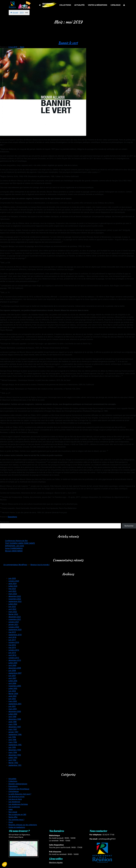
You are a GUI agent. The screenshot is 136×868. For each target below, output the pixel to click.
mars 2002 (13, 701)
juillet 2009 (13, 663)
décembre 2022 (15, 596)
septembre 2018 (15, 635)
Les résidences (14, 802)
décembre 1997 (15, 727)
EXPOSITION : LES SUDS (15, 546)
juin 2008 (12, 671)
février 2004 (13, 694)
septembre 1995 (15, 745)
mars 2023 (13, 594)
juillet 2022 (13, 604)
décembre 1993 (15, 755)
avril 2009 (12, 665)
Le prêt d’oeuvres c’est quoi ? (20, 794)
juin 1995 (12, 747)
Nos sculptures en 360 (17, 814)
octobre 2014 (14, 650)
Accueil (14, 13)
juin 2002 (12, 699)
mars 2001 (13, 709)
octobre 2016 (14, 642)
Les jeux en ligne (15, 799)
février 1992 (13, 763)
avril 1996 (12, 740)
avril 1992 (12, 760)
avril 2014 (12, 655)
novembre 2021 (15, 619)
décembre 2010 (15, 660)
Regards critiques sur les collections (23, 825)
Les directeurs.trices (16, 797)
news (11, 809)
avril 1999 (12, 717)
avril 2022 (12, 609)
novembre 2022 (15, 599)
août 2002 (12, 696)
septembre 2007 (15, 673)
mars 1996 (13, 742)
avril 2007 (12, 678)
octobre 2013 (14, 658)
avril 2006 (12, 683)
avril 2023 (12, 591)
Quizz (11, 822)
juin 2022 (12, 607)
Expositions (12, 517)
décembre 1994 (15, 750)
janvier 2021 (13, 624)
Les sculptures (14, 807)
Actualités (12, 779)
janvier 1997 (13, 732)
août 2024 (12, 584)
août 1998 (12, 722)
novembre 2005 (15, 686)
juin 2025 (12, 578)
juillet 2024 (13, 586)
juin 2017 (12, 640)
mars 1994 (13, 752)
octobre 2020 (14, 627)
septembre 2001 (15, 704)
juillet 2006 (13, 681)
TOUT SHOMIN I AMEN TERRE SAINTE (20, 543)
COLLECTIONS (65, 5)
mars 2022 (13, 612)
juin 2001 (12, 706)
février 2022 (13, 614)
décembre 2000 (15, 711)
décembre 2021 (15, 617)
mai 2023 (12, 589)
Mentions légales (56, 862)
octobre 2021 (14, 622)
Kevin (22, 47)
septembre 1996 (15, 734)
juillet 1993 (13, 758)
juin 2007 (12, 676)
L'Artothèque (14, 791)
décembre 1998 (15, 719)
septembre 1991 (15, 765)
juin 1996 (12, 737)
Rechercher (5, 522)
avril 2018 (12, 637)
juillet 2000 (13, 714)
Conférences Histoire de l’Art (16, 541)
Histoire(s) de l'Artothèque (19, 789)
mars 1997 (13, 729)
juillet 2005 (13, 688)
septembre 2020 (15, 630)
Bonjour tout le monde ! (40, 565)
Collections (13, 781)
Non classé (13, 812)
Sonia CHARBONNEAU (14, 548)
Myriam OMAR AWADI (14, 551)
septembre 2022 (15, 601)
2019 (22, 13)
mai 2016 (12, 645)
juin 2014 (12, 653)
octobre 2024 (14, 581)
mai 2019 (12, 632)
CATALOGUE (116, 5)
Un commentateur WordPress (15, 565)
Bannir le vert (68, 43)
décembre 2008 (15, 668)
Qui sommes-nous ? (16, 820)
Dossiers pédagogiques (18, 784)
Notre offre (13, 817)
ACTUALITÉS (79, 5)
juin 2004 (12, 691)
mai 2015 (12, 647)
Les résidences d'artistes (18, 804)
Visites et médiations (17, 827)
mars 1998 (13, 724)
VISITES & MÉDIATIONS (98, 5)
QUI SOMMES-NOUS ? (48, 5)
